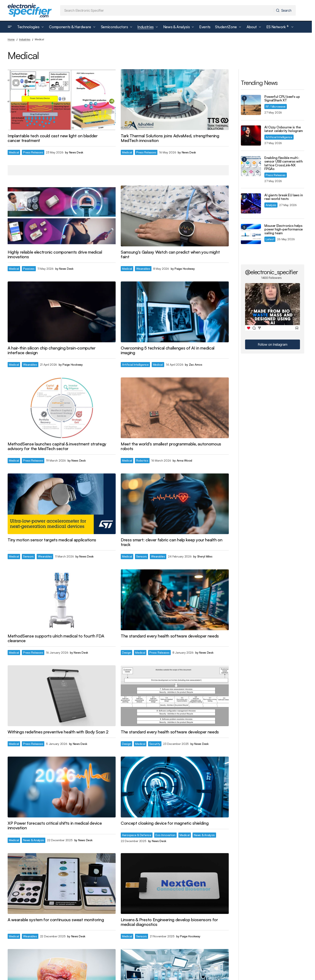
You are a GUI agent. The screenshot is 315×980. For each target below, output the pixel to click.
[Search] (285, 10)
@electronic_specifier (271, 272)
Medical (14, 152)
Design (126, 652)
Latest (270, 239)
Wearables (143, 269)
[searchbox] (167, 10)
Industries (25, 39)
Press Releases (33, 152)
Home (11, 39)
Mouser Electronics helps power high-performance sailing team (284, 230)
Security (155, 744)
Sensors (28, 556)
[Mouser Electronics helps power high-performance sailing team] (251, 234)
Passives (29, 269)
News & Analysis (34, 840)
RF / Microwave (276, 106)
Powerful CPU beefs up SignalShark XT (282, 99)
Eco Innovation (165, 835)
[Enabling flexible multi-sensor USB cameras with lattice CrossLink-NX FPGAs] (251, 166)
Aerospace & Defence (137, 835)
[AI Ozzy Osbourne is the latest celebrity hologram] (251, 135)
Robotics (142, 460)
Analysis (271, 205)
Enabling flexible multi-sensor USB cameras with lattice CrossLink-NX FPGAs (284, 163)
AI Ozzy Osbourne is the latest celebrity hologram (284, 129)
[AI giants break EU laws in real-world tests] (251, 203)
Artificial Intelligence (135, 364)
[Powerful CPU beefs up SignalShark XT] (251, 105)
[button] (10, 27)
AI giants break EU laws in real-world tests (284, 197)
